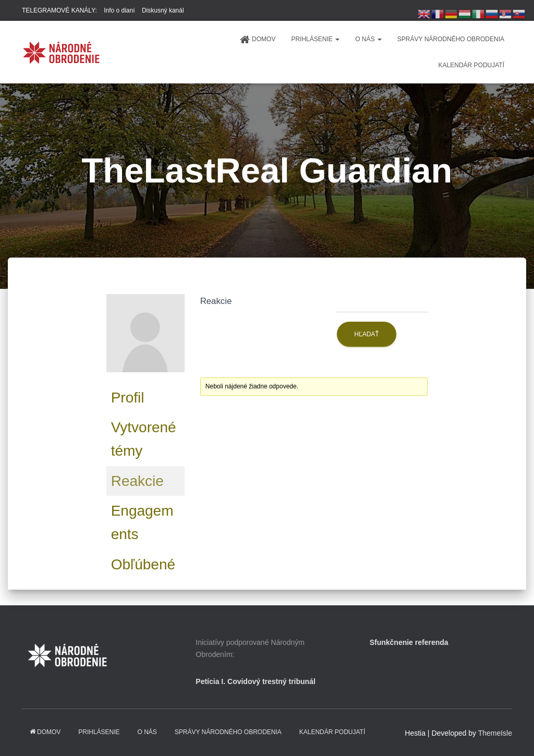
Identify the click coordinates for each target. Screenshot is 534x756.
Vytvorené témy (144, 439)
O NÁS (368, 39)
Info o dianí (119, 10)
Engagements (142, 522)
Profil (128, 398)
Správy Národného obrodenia (451, 39)
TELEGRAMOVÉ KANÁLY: (59, 10)
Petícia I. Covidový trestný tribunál (256, 681)
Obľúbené (143, 564)
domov (257, 40)
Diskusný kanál (163, 10)
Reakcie (137, 481)
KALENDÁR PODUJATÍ (471, 65)
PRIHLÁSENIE (315, 39)
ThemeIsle (495, 733)
